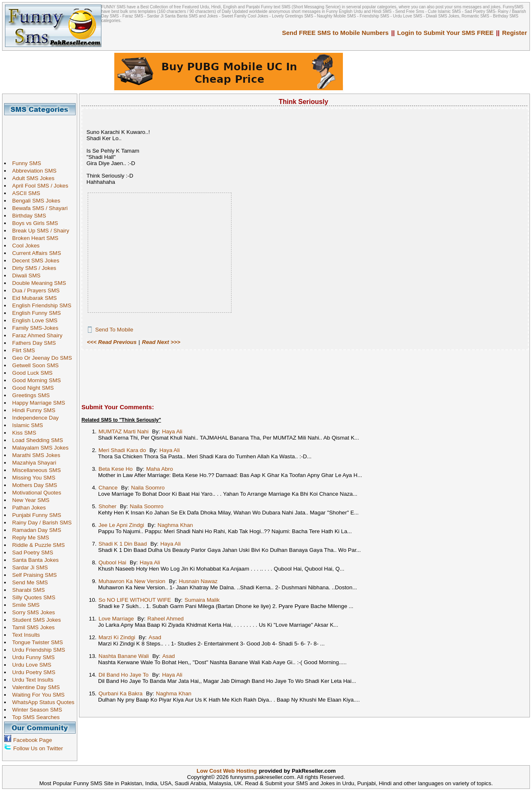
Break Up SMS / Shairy (38, 231)
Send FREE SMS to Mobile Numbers (336, 33)
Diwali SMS (24, 276)
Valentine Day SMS (34, 687)
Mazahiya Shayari (32, 463)
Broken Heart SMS (33, 238)
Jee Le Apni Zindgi (121, 525)
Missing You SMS (32, 478)
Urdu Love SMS (30, 665)
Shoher (107, 506)
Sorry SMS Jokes (31, 612)
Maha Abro (160, 469)
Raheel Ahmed (166, 619)
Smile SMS (24, 605)
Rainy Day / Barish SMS (40, 523)
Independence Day (33, 418)
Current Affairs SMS (34, 253)
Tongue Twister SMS (35, 642)
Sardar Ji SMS (28, 567)
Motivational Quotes (34, 493)
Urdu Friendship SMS (36, 650)
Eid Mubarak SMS (32, 298)
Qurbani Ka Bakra (121, 693)
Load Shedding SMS (35, 440)
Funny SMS (25, 163)
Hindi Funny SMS (32, 410)
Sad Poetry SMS (31, 552)
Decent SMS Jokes (33, 261)
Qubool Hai (112, 562)
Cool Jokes (24, 246)
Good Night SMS (31, 388)
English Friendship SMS (39, 305)
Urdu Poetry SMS (32, 672)
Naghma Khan (175, 525)
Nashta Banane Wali (124, 656)
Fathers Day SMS (32, 343)
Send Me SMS (28, 582)
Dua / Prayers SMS (34, 290)
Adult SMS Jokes (31, 178)
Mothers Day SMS (32, 485)
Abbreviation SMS (32, 171)
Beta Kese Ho (116, 469)
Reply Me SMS (28, 538)
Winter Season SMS (35, 710)
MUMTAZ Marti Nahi (123, 431)
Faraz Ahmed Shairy (35, 335)
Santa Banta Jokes (33, 560)
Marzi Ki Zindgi (117, 637)
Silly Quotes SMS (32, 597)
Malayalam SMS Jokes (38, 448)
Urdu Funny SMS (31, 657)
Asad (155, 637)
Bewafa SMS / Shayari (38, 208)
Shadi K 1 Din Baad (123, 544)
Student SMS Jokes (34, 620)
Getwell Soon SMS (33, 365)
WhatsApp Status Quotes (41, 702)
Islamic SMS (25, 425)
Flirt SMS (21, 350)
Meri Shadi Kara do (122, 450)
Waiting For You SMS (36, 695)
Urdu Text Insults (31, 680)
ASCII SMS (24, 193)
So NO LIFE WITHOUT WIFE (135, 600)
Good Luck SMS (30, 373)
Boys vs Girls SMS (33, 223)
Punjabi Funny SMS (34, 515)
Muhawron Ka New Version (132, 581)
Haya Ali (172, 431)
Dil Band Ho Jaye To (124, 675)
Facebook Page (33, 740)
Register (515, 33)
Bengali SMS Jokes (34, 201)
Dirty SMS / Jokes (32, 268)
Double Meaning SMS (37, 283)
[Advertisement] (43, 134)
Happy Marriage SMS (36, 403)
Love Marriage (116, 619)
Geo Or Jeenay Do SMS (40, 358)
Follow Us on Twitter (38, 748)
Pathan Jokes (27, 508)
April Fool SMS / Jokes (38, 186)
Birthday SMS (27, 216)
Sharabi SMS (26, 590)
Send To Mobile (114, 330)
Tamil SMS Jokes (31, 627)
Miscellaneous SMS (34, 470)
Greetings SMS (29, 395)
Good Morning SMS (34, 380)
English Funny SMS (34, 313)
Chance (108, 488)
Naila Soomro (148, 488)
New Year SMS (29, 500)
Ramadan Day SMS (34, 530)
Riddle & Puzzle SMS (36, 545)
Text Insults (24, 635)
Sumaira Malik (202, 600)
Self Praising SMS (32, 575)
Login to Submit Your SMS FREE (446, 33)
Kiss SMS (22, 433)
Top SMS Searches (34, 717)
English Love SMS (33, 320)
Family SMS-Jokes (33, 328)
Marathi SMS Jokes (34, 455)
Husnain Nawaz (198, 581)
